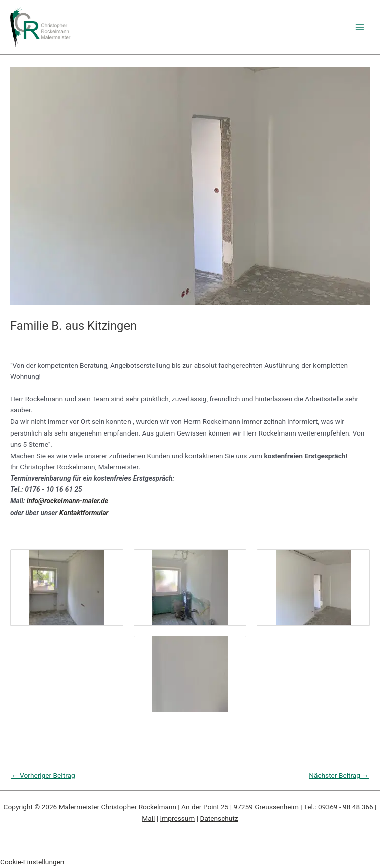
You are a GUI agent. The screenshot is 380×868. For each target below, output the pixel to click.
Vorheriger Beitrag (43, 775)
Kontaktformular (84, 513)
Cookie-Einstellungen (32, 862)
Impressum (178, 818)
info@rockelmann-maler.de (68, 501)
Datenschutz (219, 818)
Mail (148, 818)
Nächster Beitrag (339, 775)
